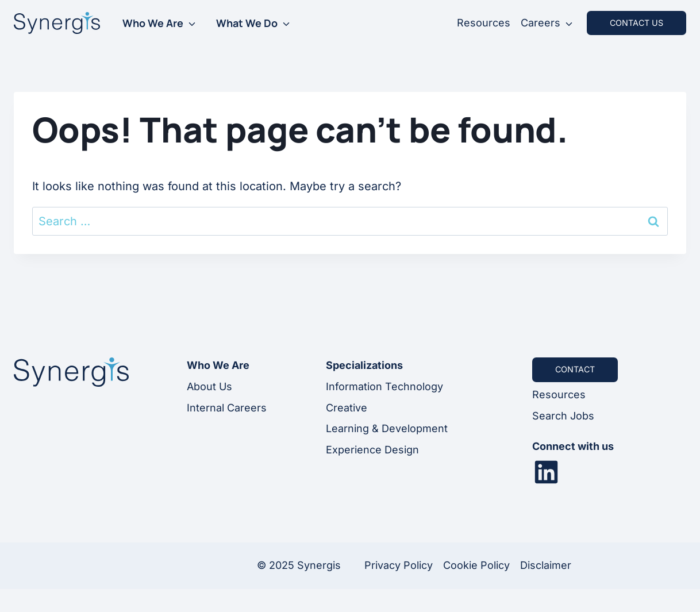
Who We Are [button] (153, 23)
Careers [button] (541, 23)
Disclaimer (546, 565)
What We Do (247, 23)
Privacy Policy (399, 565)
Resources (484, 23)
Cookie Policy (476, 565)
